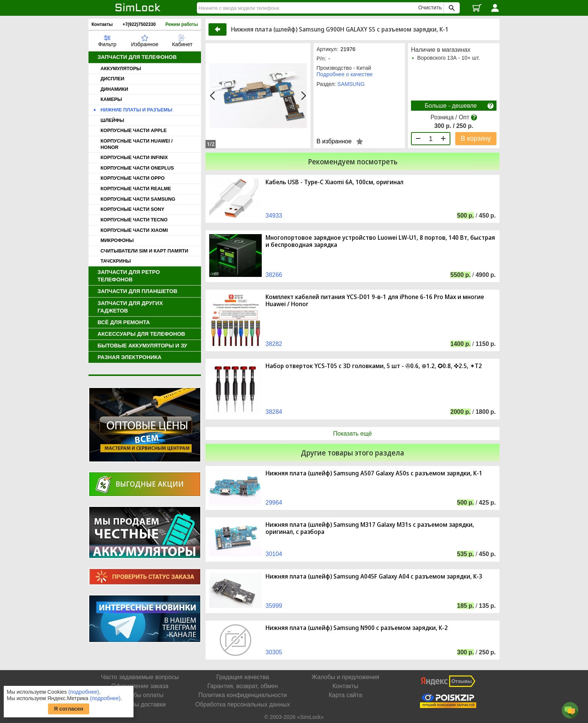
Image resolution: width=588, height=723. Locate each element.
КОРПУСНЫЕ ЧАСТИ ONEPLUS (137, 168)
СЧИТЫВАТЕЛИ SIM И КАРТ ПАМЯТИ (144, 251)
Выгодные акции (150, 484)
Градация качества (243, 677)
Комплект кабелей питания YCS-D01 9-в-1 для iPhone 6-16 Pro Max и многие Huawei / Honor (375, 301)
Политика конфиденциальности (243, 695)
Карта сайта (345, 695)
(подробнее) (84, 692)
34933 (274, 216)
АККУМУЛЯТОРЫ (121, 68)
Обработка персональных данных (243, 704)
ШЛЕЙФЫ (112, 120)
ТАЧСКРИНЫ (116, 261)
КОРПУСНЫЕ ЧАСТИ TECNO (134, 220)
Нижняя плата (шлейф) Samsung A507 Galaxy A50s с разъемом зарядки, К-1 (374, 473)
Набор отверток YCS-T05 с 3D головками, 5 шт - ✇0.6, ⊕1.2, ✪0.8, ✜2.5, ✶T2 (374, 366)
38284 (274, 412)
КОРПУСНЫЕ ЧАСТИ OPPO (133, 178)
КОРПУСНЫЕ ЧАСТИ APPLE (134, 130)
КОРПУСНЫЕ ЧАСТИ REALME (136, 189)
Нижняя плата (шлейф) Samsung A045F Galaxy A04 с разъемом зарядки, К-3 (374, 576)
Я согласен (69, 709)
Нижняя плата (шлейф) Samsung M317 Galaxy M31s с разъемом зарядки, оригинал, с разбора (370, 528)
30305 (274, 652)
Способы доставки (140, 704)
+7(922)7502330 (139, 24)
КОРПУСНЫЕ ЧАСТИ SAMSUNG (138, 199)
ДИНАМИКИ (114, 89)
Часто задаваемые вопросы (140, 677)
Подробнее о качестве (345, 74)
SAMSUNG (351, 84)
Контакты (102, 24)
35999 (274, 606)
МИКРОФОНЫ (117, 240)
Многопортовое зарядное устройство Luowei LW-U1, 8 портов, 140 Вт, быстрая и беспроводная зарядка (380, 241)
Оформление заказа (140, 686)
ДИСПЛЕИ (112, 79)
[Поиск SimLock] (451, 8)
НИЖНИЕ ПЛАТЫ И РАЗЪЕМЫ (136, 110)
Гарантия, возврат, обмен (243, 686)
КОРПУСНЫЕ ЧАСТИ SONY (132, 209)
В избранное (334, 141)
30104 (274, 554)
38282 (274, 344)
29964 (274, 503)
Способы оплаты (140, 695)
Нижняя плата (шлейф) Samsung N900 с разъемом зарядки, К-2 (357, 628)
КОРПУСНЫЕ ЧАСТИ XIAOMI (134, 230)
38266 (274, 275)
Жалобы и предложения (345, 677)
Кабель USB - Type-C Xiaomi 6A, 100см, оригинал (334, 182)
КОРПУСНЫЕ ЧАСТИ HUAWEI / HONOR (136, 144)
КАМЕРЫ (111, 99)
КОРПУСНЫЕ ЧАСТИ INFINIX (134, 157)
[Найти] (309, 8)
